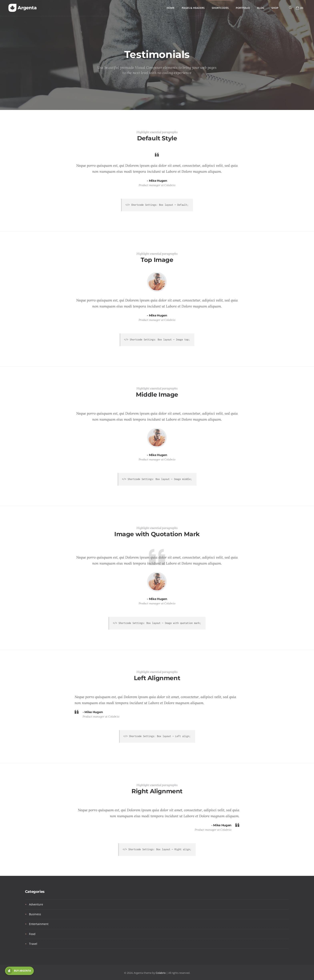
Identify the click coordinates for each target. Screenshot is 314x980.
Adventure (36, 904)
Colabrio (161, 973)
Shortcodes (220, 8)
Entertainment (39, 924)
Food (32, 934)
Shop (275, 8)
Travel (33, 944)
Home (171, 8)
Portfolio (243, 8)
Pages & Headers (193, 8)
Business (35, 914)
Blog (261, 8)
